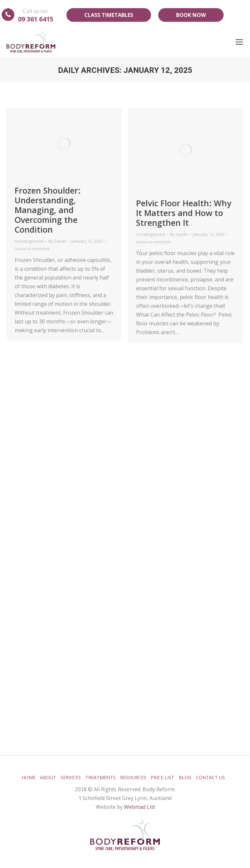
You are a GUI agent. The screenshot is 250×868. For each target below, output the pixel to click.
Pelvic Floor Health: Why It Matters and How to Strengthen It (184, 213)
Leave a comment (32, 249)
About (48, 777)
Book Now (191, 15)
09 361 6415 (36, 19)
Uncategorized (29, 241)
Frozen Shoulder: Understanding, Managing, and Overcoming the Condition (48, 210)
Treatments (100, 777)
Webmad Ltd (139, 807)
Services (71, 777)
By (57, 241)
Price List (162, 777)
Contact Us (210, 777)
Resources (133, 777)
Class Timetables (109, 15)
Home (29, 777)
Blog (185, 777)
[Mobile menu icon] (239, 42)
